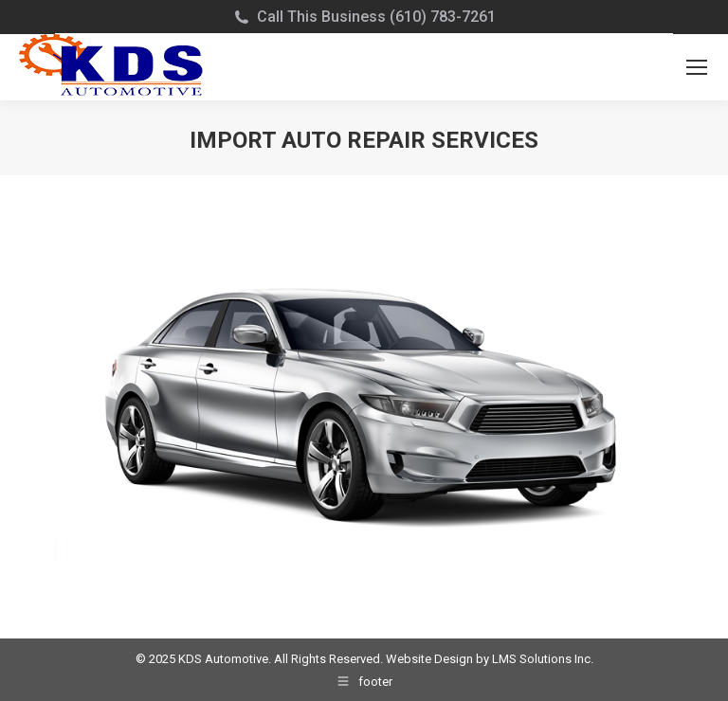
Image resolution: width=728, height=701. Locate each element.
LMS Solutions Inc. (543, 659)
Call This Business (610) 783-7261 (376, 17)
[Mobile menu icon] (697, 67)
